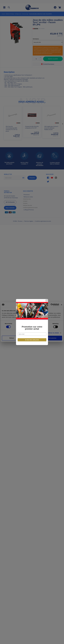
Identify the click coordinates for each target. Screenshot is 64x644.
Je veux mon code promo (32, 340)
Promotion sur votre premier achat (32, 328)
